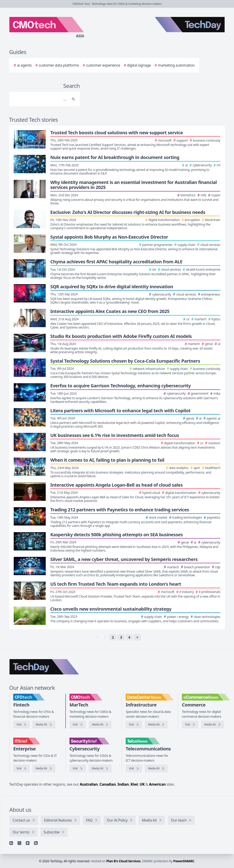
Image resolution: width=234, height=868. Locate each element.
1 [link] (105, 637)
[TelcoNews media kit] (156, 768)
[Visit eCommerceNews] (190, 725)
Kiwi (134, 784)
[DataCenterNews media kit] (156, 725)
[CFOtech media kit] (44, 725)
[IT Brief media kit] (44, 768)
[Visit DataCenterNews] (134, 725)
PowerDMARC (184, 861)
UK (142, 784)
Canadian (108, 784)
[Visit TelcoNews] (134, 768)
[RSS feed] (36, 843)
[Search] (40, 99)
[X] (19, 843)
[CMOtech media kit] (100, 725)
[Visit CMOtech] (78, 725)
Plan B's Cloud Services (123, 861)
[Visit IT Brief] (21, 768)
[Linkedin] (11, 843)
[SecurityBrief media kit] (100, 768)
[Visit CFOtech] (21, 725)
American (157, 784)
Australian (89, 784)
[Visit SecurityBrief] (78, 768)
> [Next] (137, 637)
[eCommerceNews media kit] (213, 725)
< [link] (97, 637)
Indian (123, 784)
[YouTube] (28, 843)
